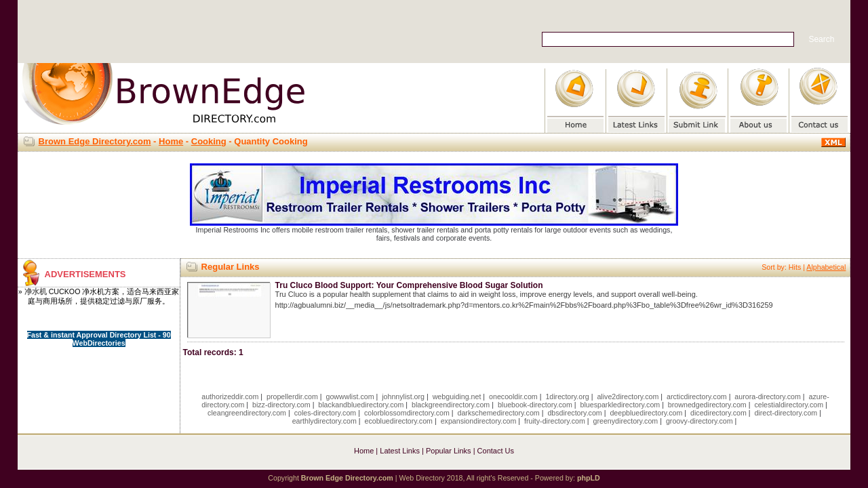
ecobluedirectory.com (398, 421)
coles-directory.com (325, 413)
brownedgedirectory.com (707, 405)
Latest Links (400, 451)
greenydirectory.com (626, 421)
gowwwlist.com (350, 396)
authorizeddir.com (230, 396)
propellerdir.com (292, 396)
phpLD (589, 478)
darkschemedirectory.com (499, 413)
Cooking (209, 141)
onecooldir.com (513, 396)
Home (171, 141)
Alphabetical (826, 267)
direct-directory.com (786, 413)
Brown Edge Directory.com (95, 141)
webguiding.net (457, 396)
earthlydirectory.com (324, 421)
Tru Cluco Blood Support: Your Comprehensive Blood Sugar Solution (409, 285)
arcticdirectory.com (697, 396)
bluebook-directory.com (535, 405)
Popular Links (449, 451)
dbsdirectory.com (574, 413)
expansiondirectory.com (479, 421)
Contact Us (496, 451)
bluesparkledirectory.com (620, 405)
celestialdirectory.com (789, 405)
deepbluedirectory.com (646, 413)
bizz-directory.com (281, 405)
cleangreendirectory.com (247, 413)
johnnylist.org (403, 396)
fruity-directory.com (555, 421)
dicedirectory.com (718, 413)
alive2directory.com (628, 396)
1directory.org (567, 396)
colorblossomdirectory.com (407, 413)
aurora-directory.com (768, 396)
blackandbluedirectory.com (361, 405)
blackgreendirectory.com (451, 405)
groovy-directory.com (699, 421)
